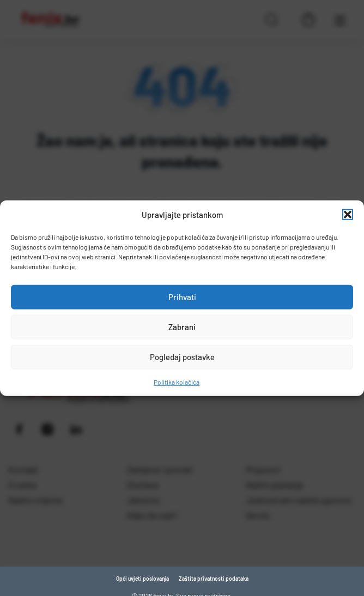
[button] (348, 215)
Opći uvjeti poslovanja (142, 579)
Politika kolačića (177, 381)
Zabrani (182, 327)
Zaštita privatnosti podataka (214, 579)
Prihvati (182, 297)
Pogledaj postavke (182, 357)
